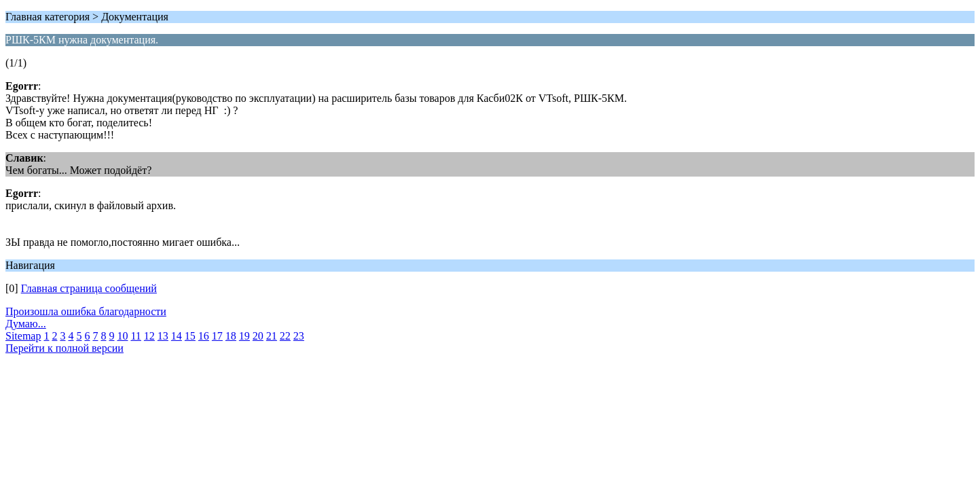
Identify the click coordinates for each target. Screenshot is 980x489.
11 (135, 336)
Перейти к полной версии (65, 348)
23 (299, 336)
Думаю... (26, 324)
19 (244, 336)
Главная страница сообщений (89, 288)
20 (258, 336)
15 (190, 336)
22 (285, 336)
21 (272, 336)
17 (217, 336)
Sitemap (23, 336)
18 (231, 336)
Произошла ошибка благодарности (86, 311)
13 (163, 336)
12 (149, 336)
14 (177, 336)
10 (122, 336)
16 (204, 336)
